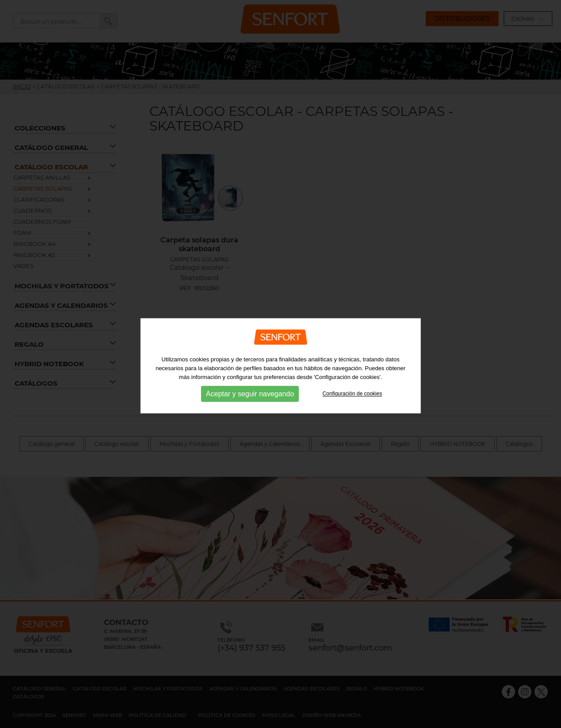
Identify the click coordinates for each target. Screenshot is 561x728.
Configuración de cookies (352, 408)
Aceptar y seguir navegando (250, 408)
